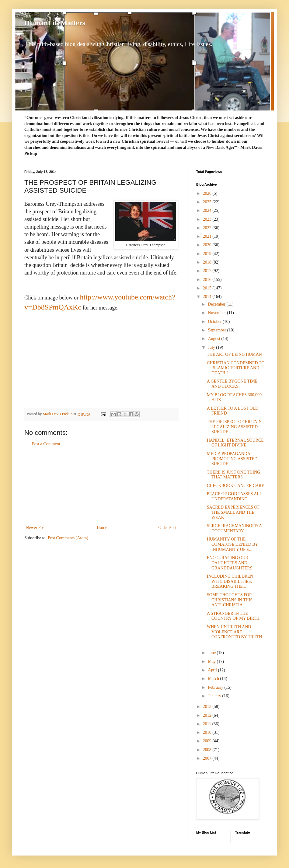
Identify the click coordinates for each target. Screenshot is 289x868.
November (217, 313)
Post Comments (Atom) (68, 538)
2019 (208, 254)
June (212, 653)
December (217, 304)
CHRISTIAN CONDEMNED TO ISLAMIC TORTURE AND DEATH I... (236, 368)
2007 (208, 758)
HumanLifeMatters (55, 23)
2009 (208, 741)
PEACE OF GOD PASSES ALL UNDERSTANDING (234, 496)
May (212, 661)
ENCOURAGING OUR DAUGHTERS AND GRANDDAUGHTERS (230, 563)
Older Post (168, 528)
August (214, 339)
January (215, 696)
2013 (208, 707)
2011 (208, 724)
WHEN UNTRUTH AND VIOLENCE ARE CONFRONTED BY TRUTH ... (234, 634)
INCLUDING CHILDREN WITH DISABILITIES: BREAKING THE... (230, 581)
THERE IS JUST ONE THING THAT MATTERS (233, 475)
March (214, 679)
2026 (208, 193)
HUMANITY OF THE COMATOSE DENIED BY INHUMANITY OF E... (232, 544)
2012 (208, 715)
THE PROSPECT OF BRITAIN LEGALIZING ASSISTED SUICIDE (234, 427)
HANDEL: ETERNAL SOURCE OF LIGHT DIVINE (235, 443)
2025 (208, 202)
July (212, 347)
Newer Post (36, 528)
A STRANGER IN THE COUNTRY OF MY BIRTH (233, 616)
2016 (208, 280)
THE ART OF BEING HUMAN (234, 354)
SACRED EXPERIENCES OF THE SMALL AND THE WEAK (233, 512)
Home (102, 528)
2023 (208, 219)
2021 (208, 236)
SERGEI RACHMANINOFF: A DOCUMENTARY (234, 528)
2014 (208, 297)
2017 (208, 271)
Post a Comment (46, 444)
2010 (208, 732)
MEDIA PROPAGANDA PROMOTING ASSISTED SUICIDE (232, 459)
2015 (208, 288)
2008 (208, 750)
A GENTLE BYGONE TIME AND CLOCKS (232, 384)
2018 (208, 262)
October (215, 322)
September (217, 330)
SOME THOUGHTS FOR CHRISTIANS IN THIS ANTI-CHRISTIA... (230, 600)
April (213, 670)
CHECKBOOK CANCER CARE (235, 486)
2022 (208, 228)
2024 (208, 210)
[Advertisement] (101, 486)
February (216, 687)
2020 (208, 245)
